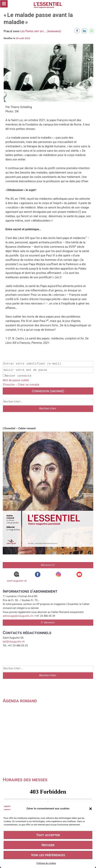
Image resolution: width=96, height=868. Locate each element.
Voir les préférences (48, 855)
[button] (91, 809)
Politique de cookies (46, 863)
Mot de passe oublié (16, 380)
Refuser (48, 845)
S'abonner (48, 623)
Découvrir (48, 565)
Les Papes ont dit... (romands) (41, 31)
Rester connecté (17, 376)
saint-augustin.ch (17, 577)
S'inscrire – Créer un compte (21, 385)
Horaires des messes (25, 780)
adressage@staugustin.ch (18, 616)
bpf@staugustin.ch (14, 642)
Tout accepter (48, 835)
